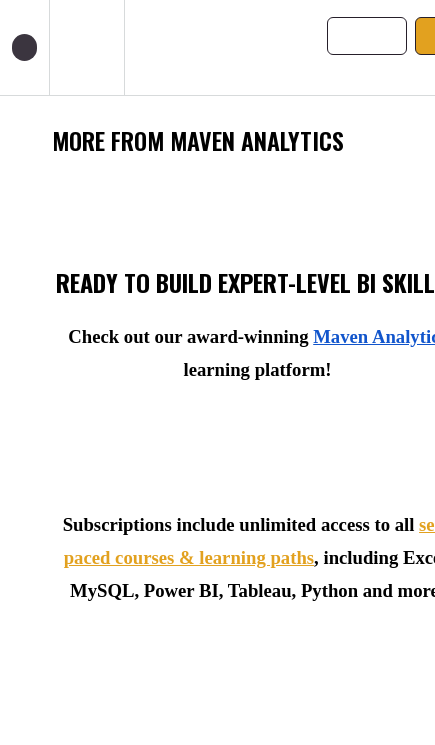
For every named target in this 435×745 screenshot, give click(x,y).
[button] (24, 47)
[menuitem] (86, 47)
